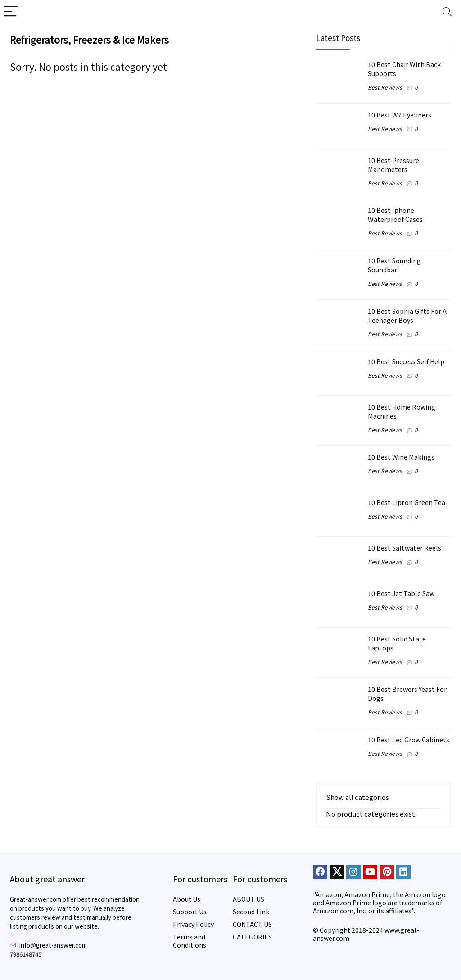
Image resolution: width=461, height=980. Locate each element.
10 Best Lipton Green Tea (407, 502)
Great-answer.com (36, 899)
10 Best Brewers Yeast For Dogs (407, 693)
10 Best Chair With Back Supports (404, 69)
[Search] (447, 12)
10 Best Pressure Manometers (393, 165)
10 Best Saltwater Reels (405, 548)
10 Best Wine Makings (401, 457)
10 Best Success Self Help (406, 361)
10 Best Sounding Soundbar (394, 265)
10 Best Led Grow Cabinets (409, 739)
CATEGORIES (252, 937)
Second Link (251, 912)
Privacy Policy (193, 924)
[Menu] (11, 12)
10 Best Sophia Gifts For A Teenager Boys (407, 315)
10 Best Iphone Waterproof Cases (395, 215)
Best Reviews (385, 87)
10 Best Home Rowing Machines (402, 411)
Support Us (190, 912)
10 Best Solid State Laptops (397, 643)
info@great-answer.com (53, 945)
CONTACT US (252, 924)
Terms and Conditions (190, 941)
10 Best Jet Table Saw (401, 593)
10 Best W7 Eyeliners (400, 115)
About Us (187, 899)
